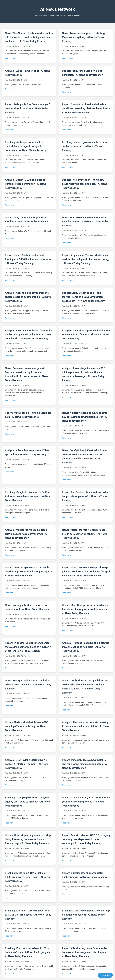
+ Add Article (105, 975)
